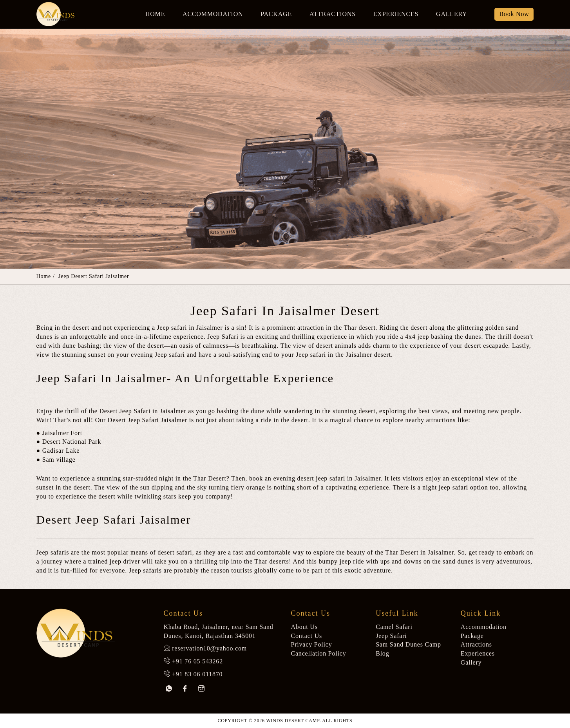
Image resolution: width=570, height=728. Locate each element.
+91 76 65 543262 (197, 661)
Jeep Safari (391, 636)
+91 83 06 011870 (197, 674)
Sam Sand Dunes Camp (408, 644)
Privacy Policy (312, 644)
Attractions (333, 14)
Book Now (514, 14)
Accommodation (213, 14)
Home (155, 14)
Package (276, 14)
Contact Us (307, 636)
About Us (304, 627)
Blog (382, 653)
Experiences (396, 14)
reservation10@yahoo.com (209, 648)
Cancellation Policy (319, 653)
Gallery (451, 14)
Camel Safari (394, 627)
